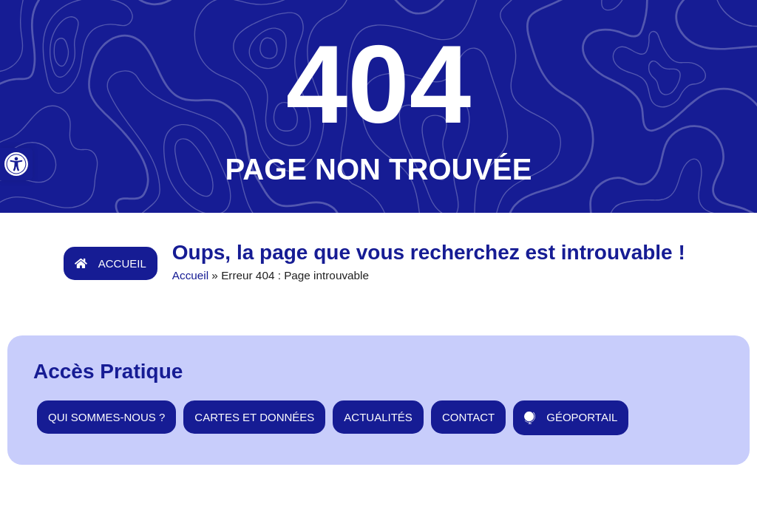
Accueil (190, 275)
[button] (16, 164)
